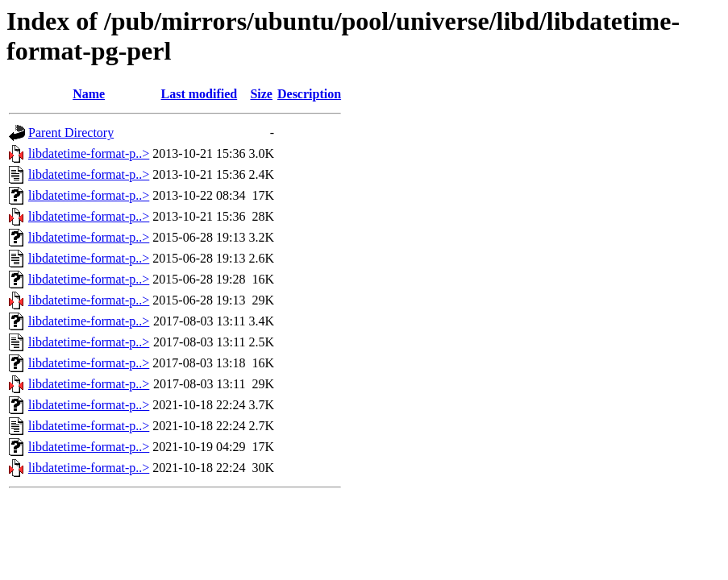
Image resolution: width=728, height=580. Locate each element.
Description (309, 94)
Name (89, 94)
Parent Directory (71, 133)
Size (261, 94)
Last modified (200, 94)
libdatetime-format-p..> (89, 153)
